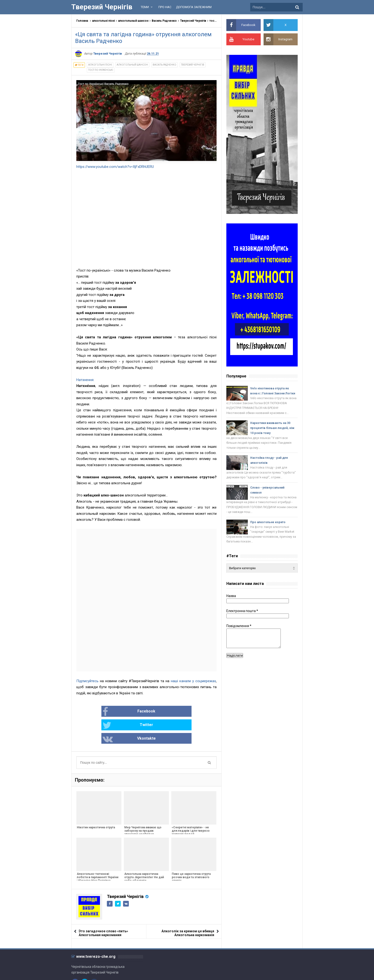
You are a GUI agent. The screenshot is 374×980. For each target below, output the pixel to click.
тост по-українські (101, 70)
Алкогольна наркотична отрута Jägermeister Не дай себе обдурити (144, 850)
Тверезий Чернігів (193, 21)
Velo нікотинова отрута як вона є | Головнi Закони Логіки (270, 394)
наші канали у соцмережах (193, 681)
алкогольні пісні (103, 21)
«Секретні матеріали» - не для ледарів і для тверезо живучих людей (190, 804)
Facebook (93, 712)
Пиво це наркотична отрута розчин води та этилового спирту (191, 850)
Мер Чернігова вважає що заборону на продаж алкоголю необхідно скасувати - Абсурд (142, 805)
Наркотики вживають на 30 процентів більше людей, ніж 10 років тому (273, 434)
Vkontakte (187, 712)
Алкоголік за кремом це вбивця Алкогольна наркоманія (188, 906)
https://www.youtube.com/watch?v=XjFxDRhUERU (115, 167)
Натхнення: (85, 380)
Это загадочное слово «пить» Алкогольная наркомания (103, 906)
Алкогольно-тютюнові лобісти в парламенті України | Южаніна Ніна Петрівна (97, 850)
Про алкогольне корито (268, 530)
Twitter (139, 712)
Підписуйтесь (87, 681)
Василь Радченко (164, 21)
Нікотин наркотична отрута (95, 800)
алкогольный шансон (133, 21)
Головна (82, 21)
